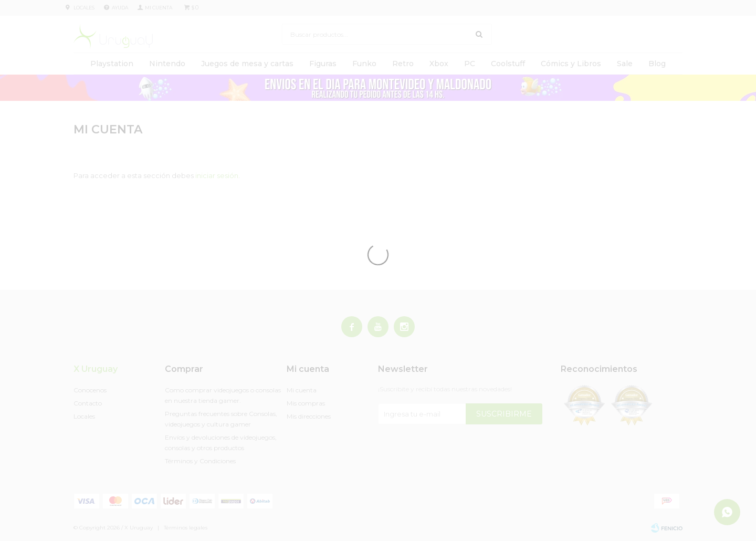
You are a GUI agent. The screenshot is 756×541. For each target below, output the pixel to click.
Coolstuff (508, 64)
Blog (657, 64)
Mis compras (306, 403)
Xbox (439, 64)
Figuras (323, 64)
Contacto (88, 403)
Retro (403, 64)
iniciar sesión (217, 175)
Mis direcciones (309, 416)
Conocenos (90, 390)
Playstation (112, 64)
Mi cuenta (302, 390)
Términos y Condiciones (200, 461)
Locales (84, 8)
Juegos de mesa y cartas (247, 64)
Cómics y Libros (571, 64)
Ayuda (120, 8)
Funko (364, 64)
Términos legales (186, 528)
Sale (625, 64)
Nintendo (167, 64)
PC (470, 64)
